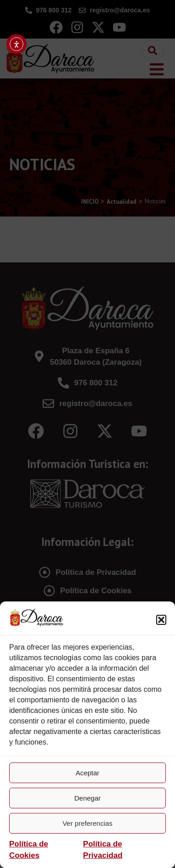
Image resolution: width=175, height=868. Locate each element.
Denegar (87, 798)
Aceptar (87, 773)
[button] (161, 620)
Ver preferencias (87, 823)
